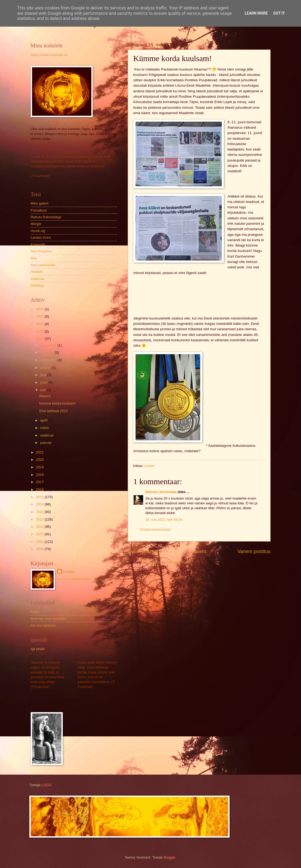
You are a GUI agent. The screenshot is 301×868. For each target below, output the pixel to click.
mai (43, 390)
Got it (279, 13)
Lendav (69, 572)
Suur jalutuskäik (43, 265)
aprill (44, 420)
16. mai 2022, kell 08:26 (164, 520)
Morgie (36, 224)
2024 (40, 324)
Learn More (256, 13)
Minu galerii (40, 203)
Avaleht (198, 551)
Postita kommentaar (156, 530)
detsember (49, 345)
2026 (40, 309)
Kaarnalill (38, 245)
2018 (40, 475)
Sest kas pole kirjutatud (49, 619)
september (49, 360)
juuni (44, 382)
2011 (40, 527)
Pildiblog (37, 285)
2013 (40, 512)
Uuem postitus (143, 551)
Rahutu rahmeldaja (161, 492)
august (46, 368)
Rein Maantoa (41, 251)
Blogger (169, 857)
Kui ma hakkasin (43, 625)
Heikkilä (37, 272)
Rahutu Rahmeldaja (46, 217)
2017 (40, 482)
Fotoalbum (39, 210)
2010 (40, 534)
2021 (40, 452)
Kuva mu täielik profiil (74, 579)
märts (45, 428)
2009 (40, 542)
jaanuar (46, 443)
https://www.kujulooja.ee (49, 55)
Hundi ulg (38, 231)
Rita (34, 258)
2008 (40, 549)
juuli (44, 375)
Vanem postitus (254, 551)
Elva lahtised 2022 (53, 411)
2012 (40, 519)
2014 (40, 504)
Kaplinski (38, 279)
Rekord (45, 396)
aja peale (38, 649)
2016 (40, 489)
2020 (40, 460)
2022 (40, 339)
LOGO (46, 785)
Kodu (35, 612)
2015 (40, 497)
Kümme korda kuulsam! (58, 403)
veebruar (47, 435)
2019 (40, 467)
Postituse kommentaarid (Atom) (167, 562)
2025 (40, 316)
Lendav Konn (41, 238)
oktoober (47, 352)
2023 (40, 331)
